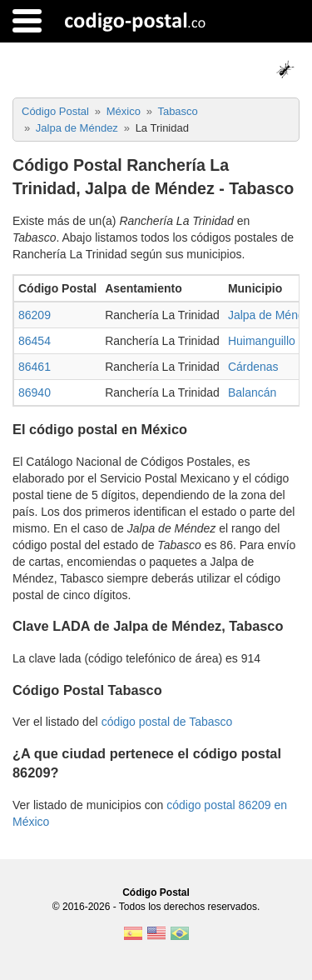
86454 (35, 341)
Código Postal (156, 892)
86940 (35, 392)
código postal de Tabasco (167, 722)
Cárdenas (253, 367)
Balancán (252, 392)
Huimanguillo (262, 341)
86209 (35, 315)
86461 (35, 367)
